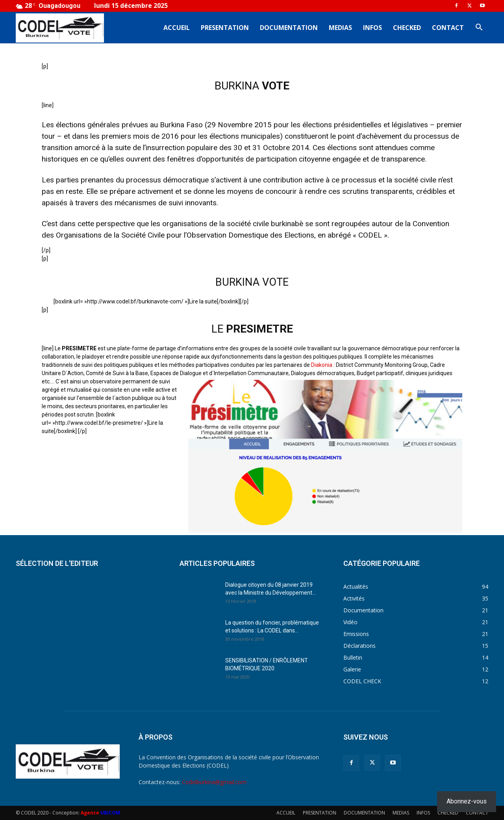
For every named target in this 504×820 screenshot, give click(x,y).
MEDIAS (340, 28)
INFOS (372, 28)
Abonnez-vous (467, 801)
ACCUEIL (177, 28)
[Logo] (60, 28)
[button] (479, 28)
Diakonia (322, 365)
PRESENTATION (225, 28)
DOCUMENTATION (289, 28)
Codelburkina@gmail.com (214, 782)
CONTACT (448, 28)
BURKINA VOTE (252, 282)
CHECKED (407, 28)
